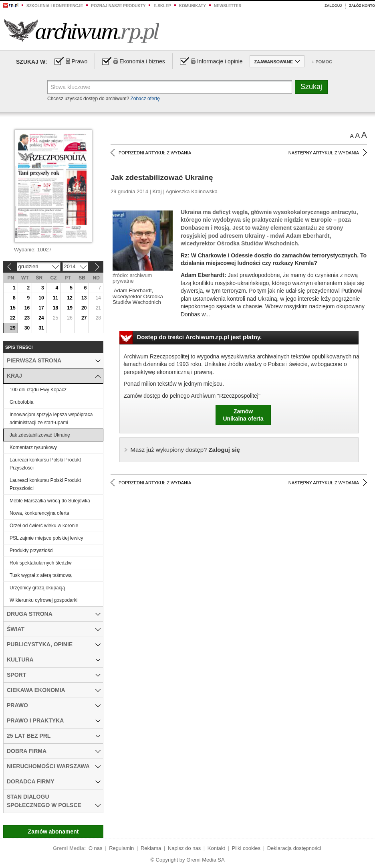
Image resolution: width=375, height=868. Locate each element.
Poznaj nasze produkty (118, 6)
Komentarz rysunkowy (33, 447)
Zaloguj (333, 6)
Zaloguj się (185, 450)
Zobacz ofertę (145, 99)
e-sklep (162, 6)
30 (27, 328)
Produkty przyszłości (31, 550)
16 (27, 308)
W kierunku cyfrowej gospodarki (43, 600)
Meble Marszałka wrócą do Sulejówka (50, 501)
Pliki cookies (246, 848)
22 (13, 318)
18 (55, 308)
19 (70, 308)
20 (84, 308)
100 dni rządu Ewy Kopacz (38, 390)
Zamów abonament (53, 832)
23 (27, 318)
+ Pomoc (322, 62)
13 (84, 298)
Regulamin (121, 848)
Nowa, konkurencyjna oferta (39, 513)
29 (13, 328)
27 (84, 318)
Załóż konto (362, 6)
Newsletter (228, 6)
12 (70, 298)
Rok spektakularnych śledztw (41, 563)
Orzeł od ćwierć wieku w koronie (44, 526)
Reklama (151, 848)
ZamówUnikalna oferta (243, 415)
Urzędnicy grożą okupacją (37, 588)
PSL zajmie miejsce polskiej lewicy (46, 538)
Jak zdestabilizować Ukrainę (40, 435)
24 (41, 318)
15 (13, 308)
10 (41, 298)
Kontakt (216, 848)
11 (55, 298)
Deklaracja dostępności (294, 848)
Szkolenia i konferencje (55, 6)
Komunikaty (193, 6)
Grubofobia (21, 402)
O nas (96, 848)
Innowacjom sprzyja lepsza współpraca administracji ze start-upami (51, 419)
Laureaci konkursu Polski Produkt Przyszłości (45, 464)
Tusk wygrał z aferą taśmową (41, 575)
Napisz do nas (184, 848)
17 (41, 308)
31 (41, 328)
